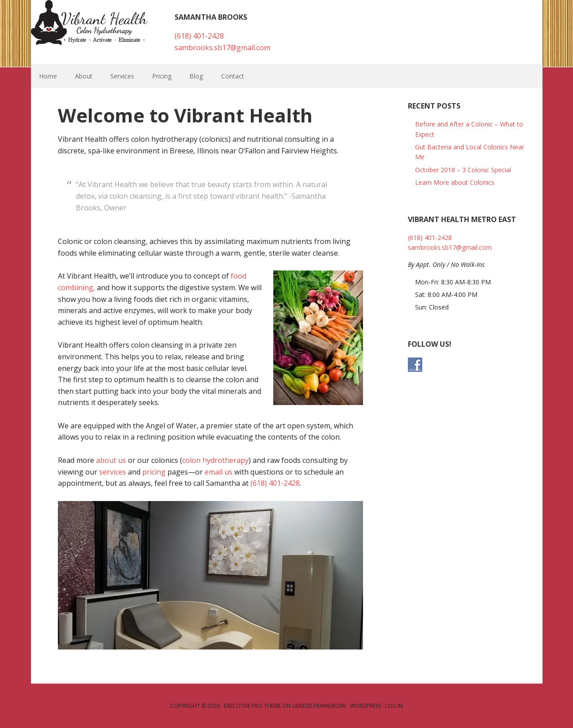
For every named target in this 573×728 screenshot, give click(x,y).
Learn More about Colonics (455, 182)
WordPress (365, 706)
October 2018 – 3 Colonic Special (463, 170)
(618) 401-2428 (199, 36)
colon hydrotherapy (215, 460)
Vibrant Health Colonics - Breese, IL (89, 22)
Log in (394, 706)
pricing (154, 472)
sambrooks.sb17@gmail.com (222, 48)
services (113, 472)
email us (219, 472)
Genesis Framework (319, 706)
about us (111, 460)
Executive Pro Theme (252, 706)
